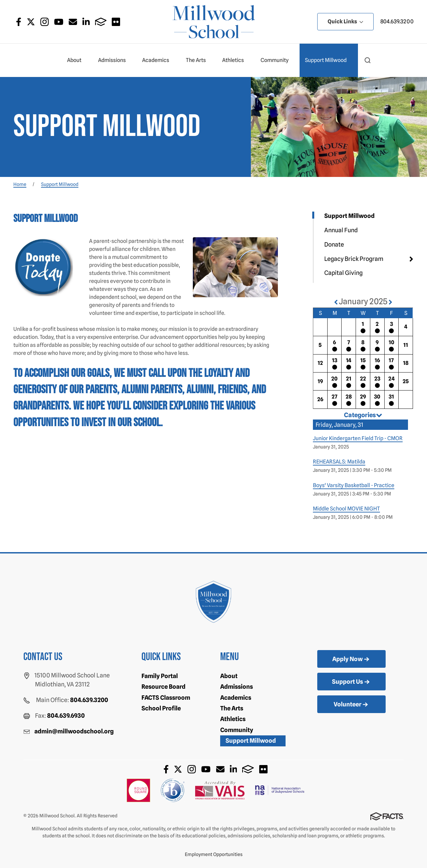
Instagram (45, 22)
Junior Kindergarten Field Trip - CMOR (358, 438)
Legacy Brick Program (354, 259)
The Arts (199, 60)
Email (73, 22)
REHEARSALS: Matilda (339, 462)
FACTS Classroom (166, 698)
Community (277, 60)
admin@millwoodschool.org (74, 731)
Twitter (31, 22)
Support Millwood (329, 60)
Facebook (19, 22)
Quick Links (345, 21)
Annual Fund (341, 230)
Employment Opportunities (214, 854)
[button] (368, 60)
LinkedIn (86, 22)
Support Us (351, 682)
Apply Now (351, 659)
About (77, 60)
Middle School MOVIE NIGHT (346, 509)
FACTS (101, 22)
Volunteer (351, 705)
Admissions (115, 60)
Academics (158, 60)
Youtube (59, 22)
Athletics (236, 60)
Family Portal (160, 676)
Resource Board (163, 687)
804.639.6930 (66, 716)
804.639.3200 (397, 21)
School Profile (161, 708)
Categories (363, 415)
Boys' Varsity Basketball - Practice (354, 485)
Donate (334, 244)
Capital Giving (343, 273)
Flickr (116, 22)
